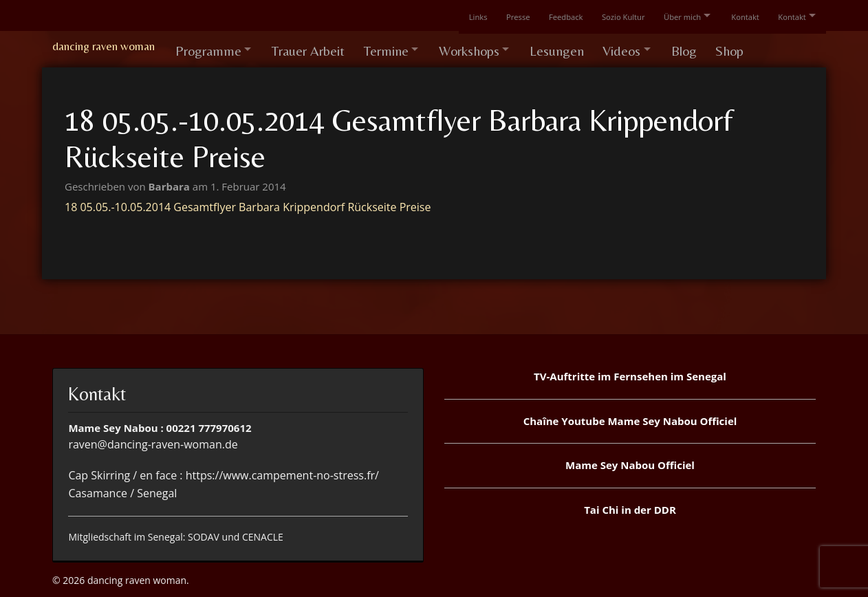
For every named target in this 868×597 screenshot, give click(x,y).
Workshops (479, 46)
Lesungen (571, 46)
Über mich (673, 15)
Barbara (171, 181)
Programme (208, 46)
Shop (751, 46)
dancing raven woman (104, 46)
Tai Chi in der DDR (630, 504)
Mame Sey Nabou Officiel (630, 459)
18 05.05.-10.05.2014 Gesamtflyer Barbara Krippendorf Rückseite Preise (248, 202)
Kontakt (740, 15)
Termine (392, 46)
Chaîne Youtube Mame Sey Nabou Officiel (630, 415)
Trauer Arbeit (312, 46)
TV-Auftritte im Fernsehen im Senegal (630, 371)
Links (462, 15)
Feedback (553, 15)
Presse (503, 15)
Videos (637, 46)
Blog (703, 46)
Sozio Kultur (612, 15)
